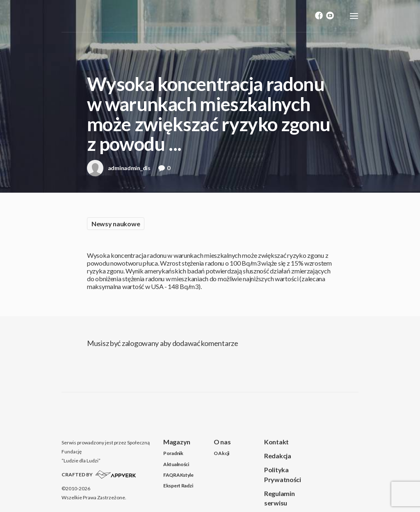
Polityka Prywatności (283, 474)
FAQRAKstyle (178, 475)
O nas (222, 442)
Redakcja (278, 456)
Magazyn (177, 442)
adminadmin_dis (119, 170)
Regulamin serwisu (279, 498)
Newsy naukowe (116, 224)
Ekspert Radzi (178, 486)
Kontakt (276, 442)
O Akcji (221, 453)
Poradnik (173, 453)
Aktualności (176, 464)
